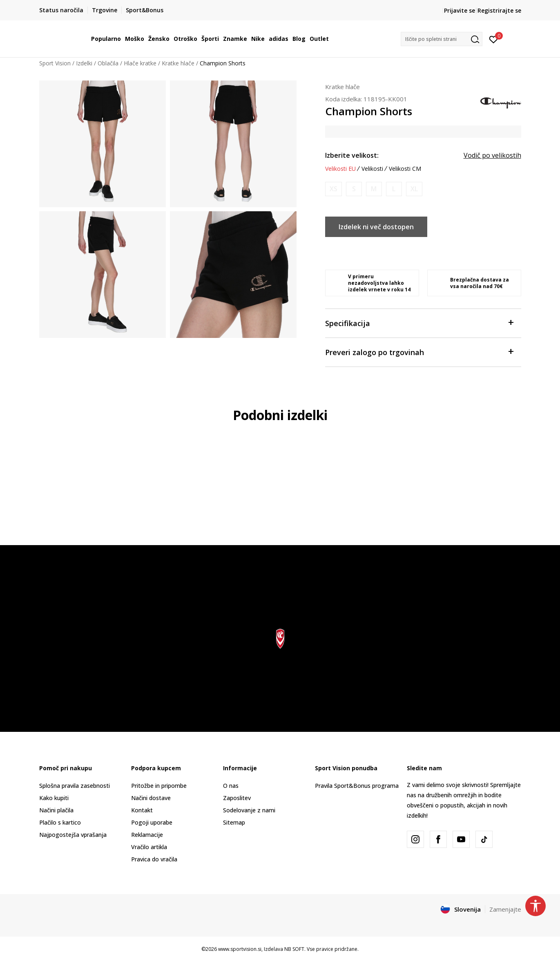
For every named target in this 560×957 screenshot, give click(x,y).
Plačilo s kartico (60, 822)
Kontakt (142, 810)
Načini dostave (151, 798)
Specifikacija (419, 323)
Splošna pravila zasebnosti (75, 786)
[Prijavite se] (494, 39)
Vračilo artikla (149, 847)
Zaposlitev (237, 798)
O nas (231, 786)
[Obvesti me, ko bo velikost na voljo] (334, 189)
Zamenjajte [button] (505, 909)
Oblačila (108, 63)
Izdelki (84, 63)
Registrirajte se (499, 10)
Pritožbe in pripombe (159, 786)
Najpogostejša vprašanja (73, 835)
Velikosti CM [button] (405, 169)
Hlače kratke (140, 63)
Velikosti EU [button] (340, 169)
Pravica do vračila (154, 859)
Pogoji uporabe (152, 822)
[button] (442, 39)
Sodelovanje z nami (249, 810)
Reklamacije (147, 835)
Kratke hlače (178, 63)
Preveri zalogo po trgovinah (419, 352)
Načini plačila (56, 810)
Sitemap (234, 822)
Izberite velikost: (352, 155)
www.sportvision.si (240, 949)
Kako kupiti (54, 798)
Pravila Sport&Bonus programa (357, 786)
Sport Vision (55, 63)
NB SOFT (294, 949)
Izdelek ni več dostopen (376, 227)
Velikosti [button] (372, 169)
